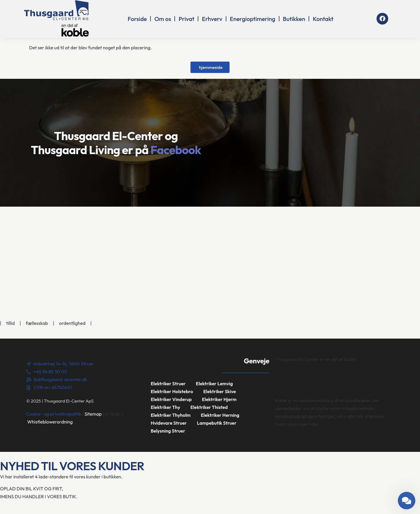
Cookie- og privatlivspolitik (54, 414)
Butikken (294, 19)
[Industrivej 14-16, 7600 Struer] (210, 250)
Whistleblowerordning (50, 422)
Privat (186, 19)
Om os (163, 19)
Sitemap (93, 414)
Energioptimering (253, 19)
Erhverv (212, 19)
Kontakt (323, 19)
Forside (137, 19)
